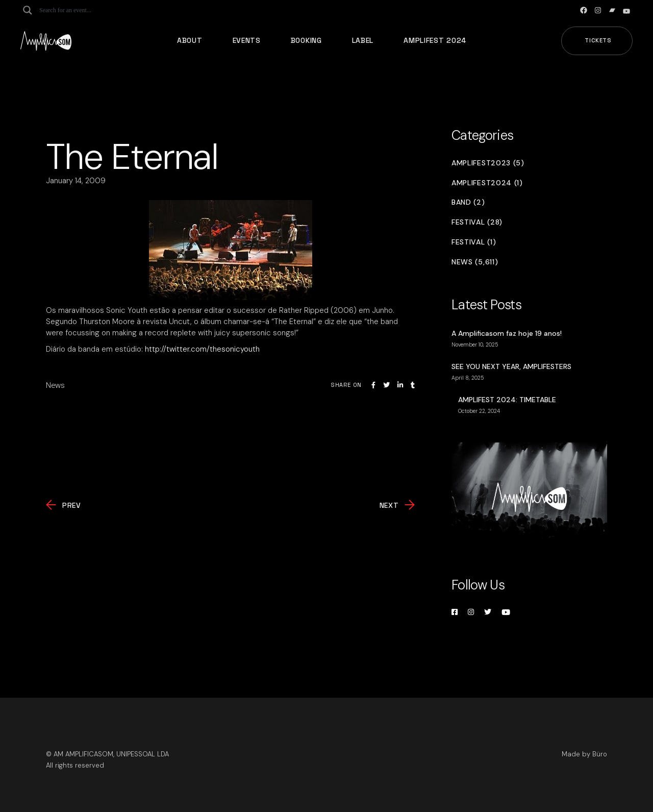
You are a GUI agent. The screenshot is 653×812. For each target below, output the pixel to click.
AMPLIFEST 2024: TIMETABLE (507, 400)
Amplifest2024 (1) (487, 183)
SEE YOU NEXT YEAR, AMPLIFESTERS (511, 366)
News (55, 385)
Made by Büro (584, 754)
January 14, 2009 (76, 181)
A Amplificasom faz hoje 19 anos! (507, 333)
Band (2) (468, 202)
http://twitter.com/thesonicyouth (202, 349)
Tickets (598, 40)
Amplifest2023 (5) (488, 163)
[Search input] (80, 10)
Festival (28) (477, 222)
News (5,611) (475, 262)
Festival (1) (474, 242)
